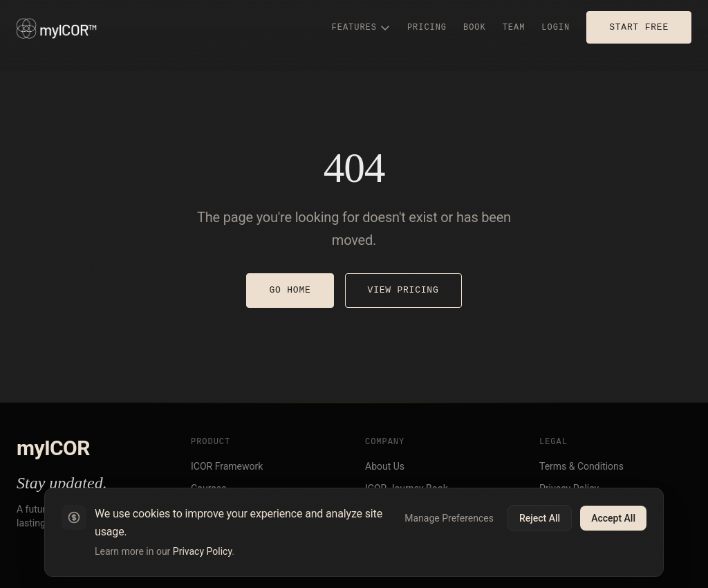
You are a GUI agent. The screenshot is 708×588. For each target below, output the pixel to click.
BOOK (475, 27)
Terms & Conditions (581, 466)
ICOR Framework (227, 466)
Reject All (540, 518)
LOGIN (556, 27)
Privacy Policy (202, 551)
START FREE (639, 27)
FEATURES (361, 27)
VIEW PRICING (403, 290)
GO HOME (290, 290)
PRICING (427, 27)
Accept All (613, 518)
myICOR (53, 448)
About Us (385, 466)
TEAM (514, 27)
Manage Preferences (449, 518)
